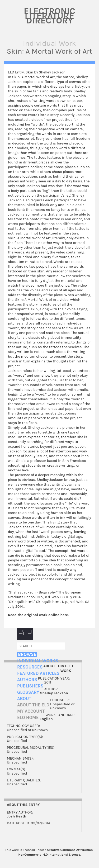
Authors (27, 680)
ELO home (28, 718)
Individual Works (38, 661)
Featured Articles (38, 673)
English (46, 719)
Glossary (28, 692)
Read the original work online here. (38, 615)
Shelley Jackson (54, 693)
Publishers (30, 686)
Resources (30, 667)
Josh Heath (17, 816)
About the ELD (33, 705)
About (24, 699)
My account (31, 711)
